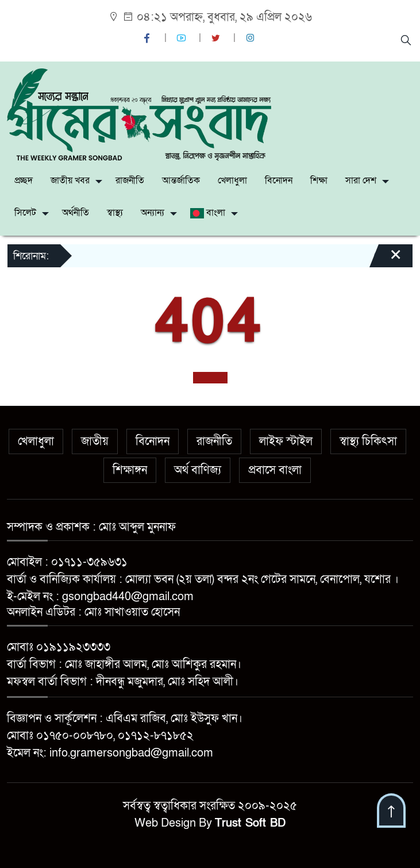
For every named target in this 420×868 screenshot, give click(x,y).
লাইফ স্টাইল (286, 441)
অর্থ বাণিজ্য (198, 470)
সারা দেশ (361, 180)
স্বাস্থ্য (115, 213)
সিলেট (25, 213)
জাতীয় (95, 441)
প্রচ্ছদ (24, 180)
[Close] (386, 260)
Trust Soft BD (250, 823)
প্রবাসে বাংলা (275, 470)
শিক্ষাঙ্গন (130, 470)
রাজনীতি (130, 180)
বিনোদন (279, 180)
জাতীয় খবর (70, 180)
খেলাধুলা (232, 180)
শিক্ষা (319, 180)
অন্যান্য (153, 213)
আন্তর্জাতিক (181, 180)
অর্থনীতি (76, 213)
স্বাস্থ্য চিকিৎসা (368, 441)
